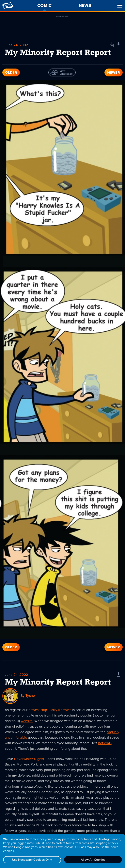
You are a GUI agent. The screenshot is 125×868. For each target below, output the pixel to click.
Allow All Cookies (93, 860)
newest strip (38, 710)
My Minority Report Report (58, 683)
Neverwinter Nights (29, 759)
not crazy (105, 743)
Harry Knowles (60, 710)
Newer (114, 72)
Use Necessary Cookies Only (32, 860)
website (27, 721)
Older (11, 72)
